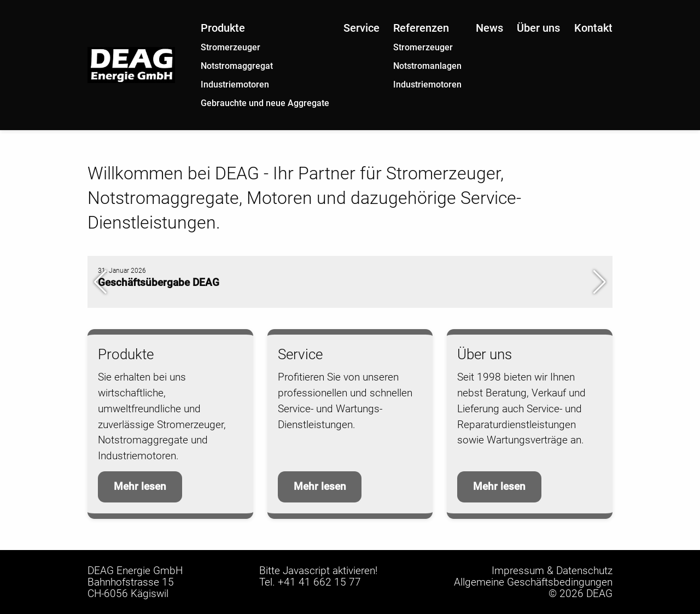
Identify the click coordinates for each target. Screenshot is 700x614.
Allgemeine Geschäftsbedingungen (533, 582)
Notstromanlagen (427, 66)
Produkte (223, 28)
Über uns (538, 28)
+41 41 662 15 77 (319, 582)
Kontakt (593, 28)
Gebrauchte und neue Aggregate (265, 103)
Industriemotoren (235, 84)
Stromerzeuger (231, 47)
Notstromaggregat (237, 66)
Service (361, 28)
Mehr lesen (140, 486)
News (489, 28)
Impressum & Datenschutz (552, 571)
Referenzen (421, 28)
